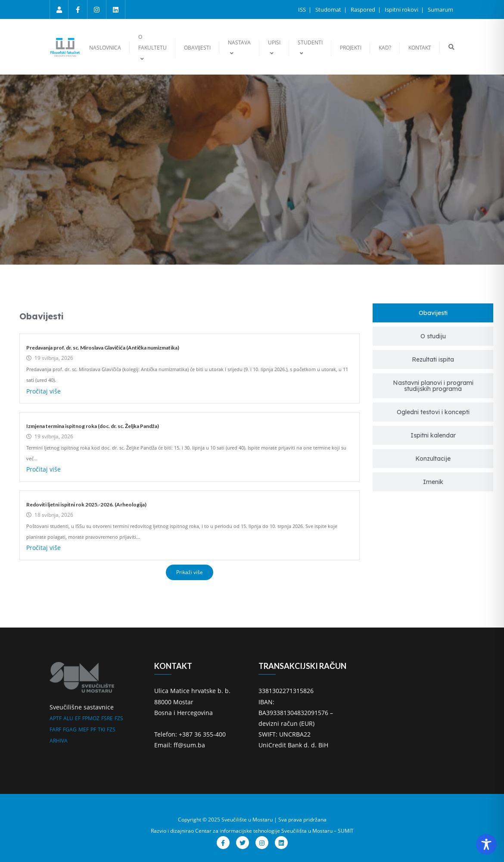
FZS (119, 718)
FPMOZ (91, 718)
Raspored (364, 9)
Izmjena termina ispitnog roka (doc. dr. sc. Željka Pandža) (93, 426)
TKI (101, 729)
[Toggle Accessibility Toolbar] (486, 844)
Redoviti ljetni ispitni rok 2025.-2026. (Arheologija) (86, 504)
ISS (303, 9)
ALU (68, 718)
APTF (56, 718)
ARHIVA (59, 741)
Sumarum (440, 9)
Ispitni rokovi (402, 9)
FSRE (107, 718)
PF (93, 729)
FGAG (70, 729)
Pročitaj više (44, 391)
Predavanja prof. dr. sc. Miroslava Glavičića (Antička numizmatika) (103, 348)
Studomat (329, 9)
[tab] (433, 313)
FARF (55, 729)
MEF (84, 729)
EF (78, 718)
